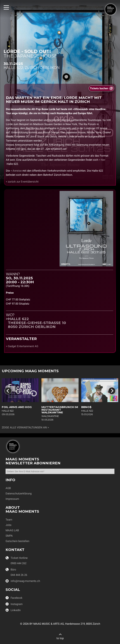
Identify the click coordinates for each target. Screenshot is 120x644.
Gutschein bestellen (17, 541)
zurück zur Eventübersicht (23, 182)
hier (103, 160)
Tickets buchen (99, 88)
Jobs (9, 525)
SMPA (9, 536)
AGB (8, 488)
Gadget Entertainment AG (23, 346)
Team (9, 520)
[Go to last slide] (8, 391)
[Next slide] (112, 391)
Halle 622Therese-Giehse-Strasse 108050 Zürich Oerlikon (37, 323)
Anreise (17, 171)
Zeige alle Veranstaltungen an (24, 427)
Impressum (12, 499)
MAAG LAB (12, 530)
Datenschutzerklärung (19, 494)
